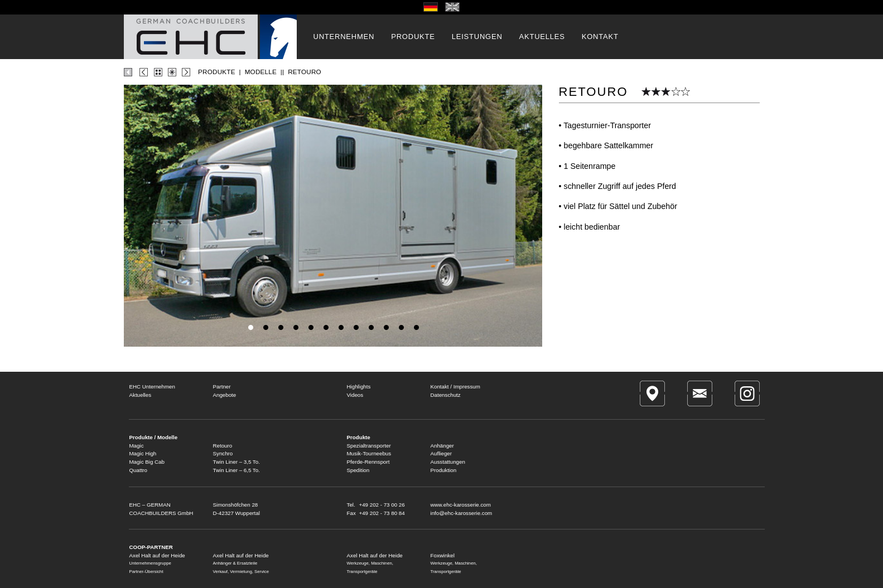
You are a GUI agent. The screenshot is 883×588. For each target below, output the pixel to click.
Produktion (444, 470)
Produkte (359, 437)
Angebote (225, 395)
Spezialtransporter (369, 446)
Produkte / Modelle (154, 437)
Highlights (359, 387)
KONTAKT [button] (600, 37)
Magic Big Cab (147, 462)
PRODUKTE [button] (413, 37)
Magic (137, 446)
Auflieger (441, 453)
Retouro (223, 446)
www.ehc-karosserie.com (461, 505)
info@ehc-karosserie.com (462, 513)
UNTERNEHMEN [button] (344, 37)
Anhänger (442, 446)
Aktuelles (141, 395)
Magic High (143, 453)
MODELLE (261, 72)
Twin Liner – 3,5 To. (237, 462)
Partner (222, 387)
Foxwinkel (443, 555)
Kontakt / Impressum (455, 387)
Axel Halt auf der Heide (241, 555)
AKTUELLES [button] (542, 37)
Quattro (139, 470)
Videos (355, 395)
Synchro (223, 453)
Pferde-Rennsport (368, 462)
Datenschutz (446, 395)
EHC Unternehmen (152, 387)
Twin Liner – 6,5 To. (237, 470)
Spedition (358, 470)
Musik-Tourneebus (369, 453)
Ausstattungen (448, 462)
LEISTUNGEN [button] (477, 37)
